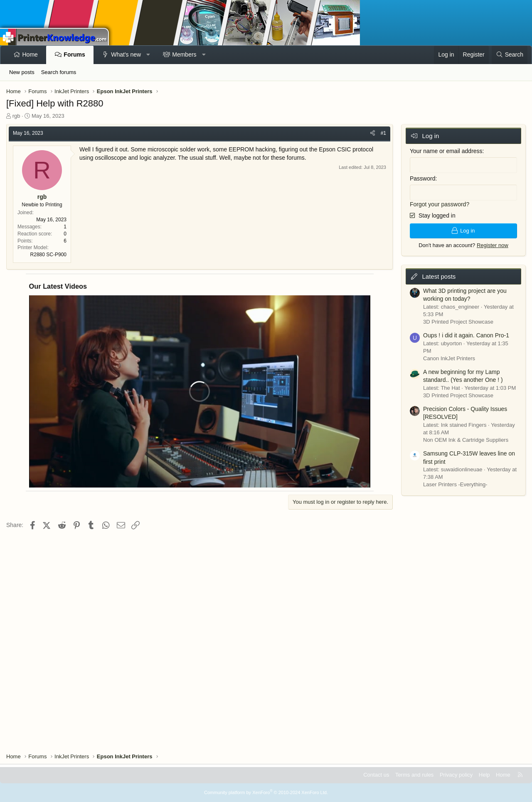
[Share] (373, 133)
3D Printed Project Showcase (458, 321)
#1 (383, 133)
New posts (22, 72)
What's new (126, 54)
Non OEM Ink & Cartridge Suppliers (466, 439)
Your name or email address (446, 151)
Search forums (59, 72)
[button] (148, 55)
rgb (16, 116)
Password (422, 178)
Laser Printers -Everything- (455, 484)
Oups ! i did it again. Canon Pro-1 (466, 335)
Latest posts (439, 276)
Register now (493, 245)
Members (184, 54)
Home (30, 54)
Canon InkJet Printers (449, 358)
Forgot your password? (440, 204)
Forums (74, 54)
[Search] (510, 55)
